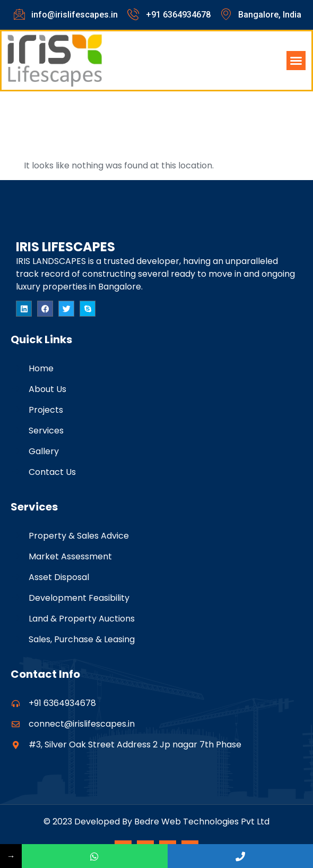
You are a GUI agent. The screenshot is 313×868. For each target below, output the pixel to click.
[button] (296, 61)
